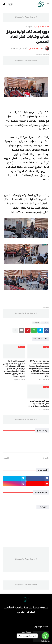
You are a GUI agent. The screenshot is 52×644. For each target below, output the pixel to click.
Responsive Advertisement (26, 17)
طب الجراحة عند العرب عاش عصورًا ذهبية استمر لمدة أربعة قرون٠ (39, 404)
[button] (48, 4)
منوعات (28, 27)
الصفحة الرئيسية (42, 27)
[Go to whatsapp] (45, 636)
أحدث (45, 458)
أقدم (7, 458)
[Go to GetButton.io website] (45, 641)
